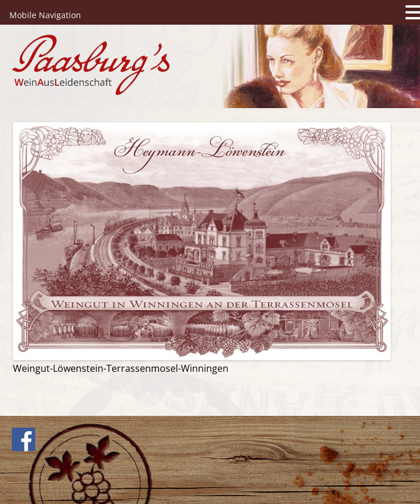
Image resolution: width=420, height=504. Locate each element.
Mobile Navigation (45, 15)
